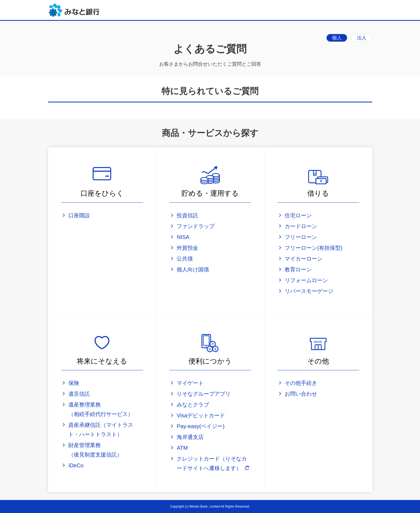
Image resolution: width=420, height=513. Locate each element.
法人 (362, 38)
